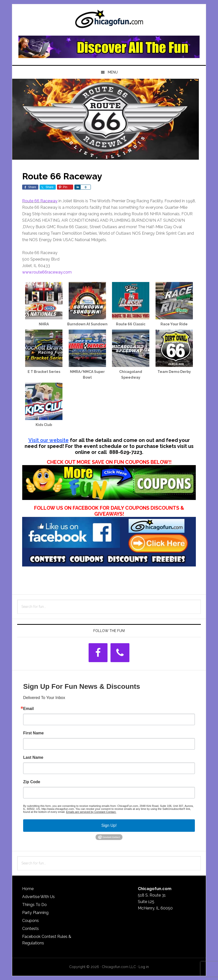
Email (28, 709)
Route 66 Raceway (40, 201)
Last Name (33, 758)
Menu (113, 72)
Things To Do (34, 905)
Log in (144, 967)
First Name (33, 733)
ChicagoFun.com (109, 20)
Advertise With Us (38, 897)
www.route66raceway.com (47, 272)
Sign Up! (109, 825)
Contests (30, 929)
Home (28, 889)
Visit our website (49, 440)
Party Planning (35, 913)
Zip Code (32, 782)
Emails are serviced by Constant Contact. (91, 812)
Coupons (30, 921)
